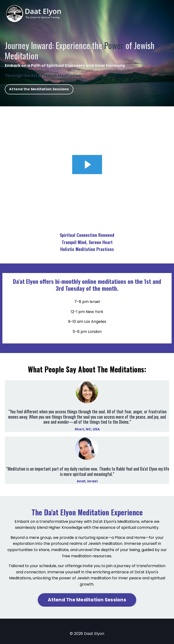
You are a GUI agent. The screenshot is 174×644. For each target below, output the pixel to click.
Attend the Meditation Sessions (39, 89)
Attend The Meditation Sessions (87, 600)
